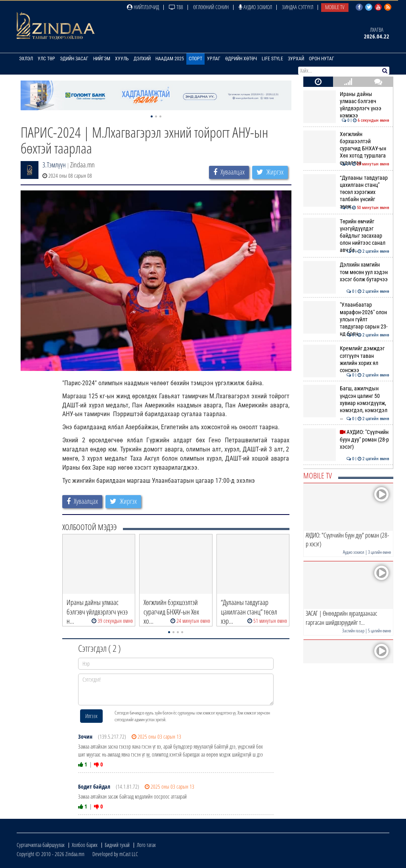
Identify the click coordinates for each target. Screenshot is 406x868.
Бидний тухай (117, 845)
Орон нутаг (322, 59)
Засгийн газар (353, 631)
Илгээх (91, 716)
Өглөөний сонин (211, 7)
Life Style (272, 59)
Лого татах (146, 845)
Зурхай (296, 59)
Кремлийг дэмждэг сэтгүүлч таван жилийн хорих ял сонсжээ (346, 359)
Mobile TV (335, 7)
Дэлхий (142, 59)
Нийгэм (102, 59)
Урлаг (214, 59)
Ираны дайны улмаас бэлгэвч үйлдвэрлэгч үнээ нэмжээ (346, 105)
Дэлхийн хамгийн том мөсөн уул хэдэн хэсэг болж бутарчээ (346, 272)
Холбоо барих (85, 845)
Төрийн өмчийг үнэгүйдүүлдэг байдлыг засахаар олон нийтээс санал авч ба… (346, 236)
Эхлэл (26, 59)
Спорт (195, 59)
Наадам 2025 (170, 59)
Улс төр (46, 59)
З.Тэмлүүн (54, 165)
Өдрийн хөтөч (241, 59)
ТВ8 (176, 7)
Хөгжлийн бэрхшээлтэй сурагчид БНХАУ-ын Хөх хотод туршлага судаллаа (346, 149)
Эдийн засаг (74, 59)
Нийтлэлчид (143, 7)
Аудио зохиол (255, 7)
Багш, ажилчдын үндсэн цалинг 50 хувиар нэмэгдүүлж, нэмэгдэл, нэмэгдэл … (346, 403)
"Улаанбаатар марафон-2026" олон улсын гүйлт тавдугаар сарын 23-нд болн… (346, 319)
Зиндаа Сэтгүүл (298, 7)
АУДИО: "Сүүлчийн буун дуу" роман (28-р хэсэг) (346, 439)
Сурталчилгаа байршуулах (41, 845)
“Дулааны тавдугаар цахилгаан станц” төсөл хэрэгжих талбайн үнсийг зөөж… (346, 192)
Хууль (122, 59)
